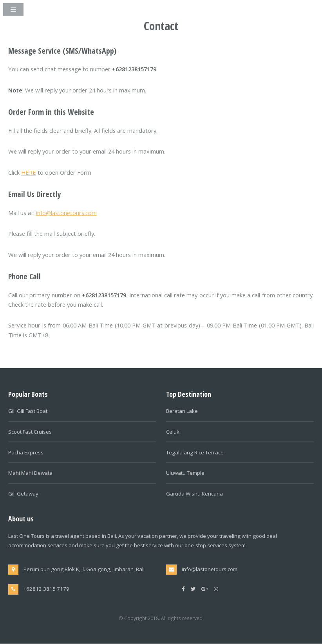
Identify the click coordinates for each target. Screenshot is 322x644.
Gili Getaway (23, 494)
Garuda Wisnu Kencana (194, 494)
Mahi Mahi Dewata (30, 473)
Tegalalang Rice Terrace (195, 452)
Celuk (173, 432)
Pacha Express (26, 452)
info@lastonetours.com (66, 213)
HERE (29, 172)
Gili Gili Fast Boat (28, 411)
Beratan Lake (182, 411)
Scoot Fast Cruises (30, 432)
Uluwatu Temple (185, 473)
